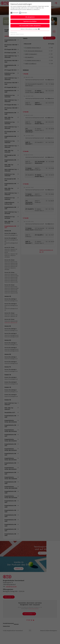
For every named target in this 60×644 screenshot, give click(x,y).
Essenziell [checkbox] (15, 13)
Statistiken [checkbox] (24, 13)
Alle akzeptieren (30, 17)
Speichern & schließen (30, 21)
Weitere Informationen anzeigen (30, 29)
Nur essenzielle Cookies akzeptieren (30, 26)
